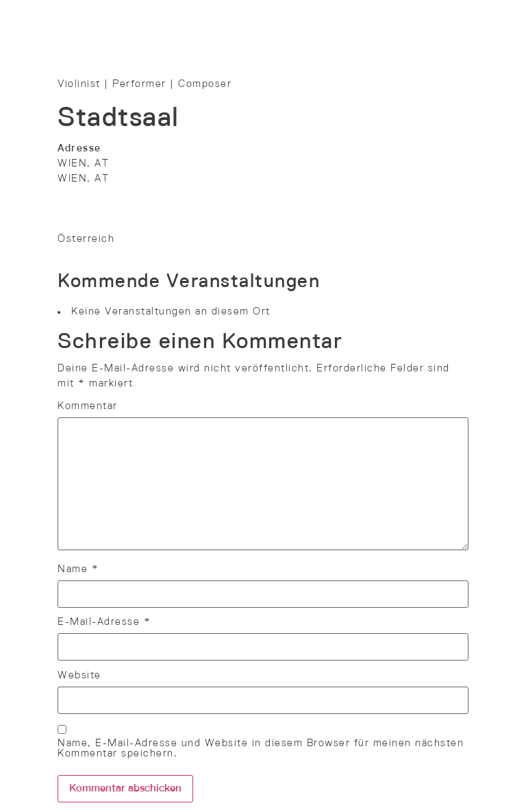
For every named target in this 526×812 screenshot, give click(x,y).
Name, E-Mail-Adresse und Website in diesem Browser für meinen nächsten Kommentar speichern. (261, 749)
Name (78, 569)
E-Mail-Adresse (104, 622)
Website (79, 676)
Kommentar (88, 406)
